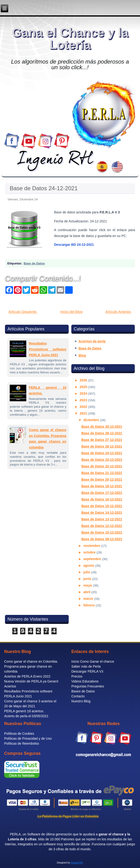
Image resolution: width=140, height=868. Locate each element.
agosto (89, 566)
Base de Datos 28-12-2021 (102, 433)
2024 (84, 393)
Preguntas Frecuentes (88, 686)
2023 (84, 400)
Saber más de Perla (86, 666)
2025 (84, 387)
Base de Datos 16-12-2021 (102, 499)
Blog (82, 355)
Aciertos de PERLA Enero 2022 (27, 676)
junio (88, 579)
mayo (88, 585)
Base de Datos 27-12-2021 (102, 440)
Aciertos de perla (92, 341)
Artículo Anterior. (118, 312)
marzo (89, 599)
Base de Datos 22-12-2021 (102, 466)
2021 (84, 413)
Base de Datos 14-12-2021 (102, 513)
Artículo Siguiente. (23, 312)
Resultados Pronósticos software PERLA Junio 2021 (48, 349)
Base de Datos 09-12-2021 (102, 539)
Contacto (78, 696)
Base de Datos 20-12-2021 (102, 479)
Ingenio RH (77, 863)
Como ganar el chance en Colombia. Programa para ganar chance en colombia (31, 666)
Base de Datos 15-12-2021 (102, 506)
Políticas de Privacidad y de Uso (28, 738)
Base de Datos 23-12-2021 (102, 460)
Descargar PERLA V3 (87, 671)
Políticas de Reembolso (21, 743)
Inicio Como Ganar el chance (93, 661)
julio (87, 572)
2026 (84, 380)
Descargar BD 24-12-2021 (74, 245)
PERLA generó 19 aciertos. (24, 711)
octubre (90, 552)
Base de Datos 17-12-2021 (102, 493)
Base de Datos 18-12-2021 (102, 486)
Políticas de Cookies (19, 734)
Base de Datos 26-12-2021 (102, 446)
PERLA (15, 834)
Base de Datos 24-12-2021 (44, 188)
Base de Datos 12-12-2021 (102, 526)
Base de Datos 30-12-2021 (102, 427)
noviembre (92, 546)
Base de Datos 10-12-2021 (102, 532)
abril (87, 592)
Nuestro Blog (81, 701)
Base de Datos (34, 263)
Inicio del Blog (71, 312)
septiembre (93, 559)
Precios (77, 676)
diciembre (92, 420)
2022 (84, 407)
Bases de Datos (83, 691)
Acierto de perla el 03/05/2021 (26, 716)
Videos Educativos (85, 681)
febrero (90, 605)
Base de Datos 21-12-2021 (102, 473)
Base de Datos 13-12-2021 (102, 519)
